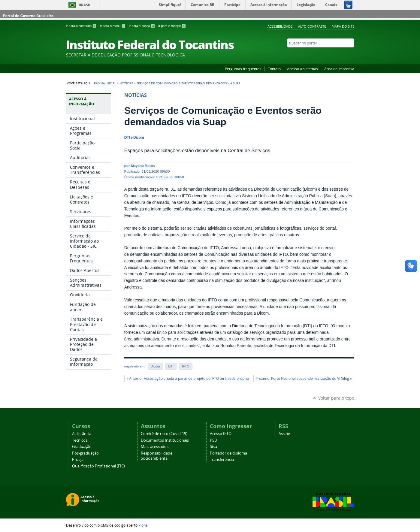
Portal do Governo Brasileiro (28, 16)
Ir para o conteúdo (82, 26)
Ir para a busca (142, 26)
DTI (171, 366)
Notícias (126, 83)
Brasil (85, 5)
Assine (284, 434)
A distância (82, 434)
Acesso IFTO (221, 434)
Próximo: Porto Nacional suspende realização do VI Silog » (304, 378)
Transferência (222, 459)
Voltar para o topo (336, 398)
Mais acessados (155, 447)
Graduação (82, 447)
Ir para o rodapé (172, 26)
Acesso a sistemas (302, 69)
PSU (213, 440)
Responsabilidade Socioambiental (157, 456)
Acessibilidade (280, 26)
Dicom (155, 366)
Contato (274, 69)
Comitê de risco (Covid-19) (164, 434)
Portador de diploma (228, 453)
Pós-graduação (85, 453)
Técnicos (80, 440)
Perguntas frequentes (243, 69)
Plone (143, 525)
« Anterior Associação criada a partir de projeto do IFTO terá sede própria (188, 378)
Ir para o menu (113, 26)
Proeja (78, 459)
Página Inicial (105, 83)
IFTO (186, 366)
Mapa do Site (343, 26)
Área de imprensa (339, 69)
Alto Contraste (312, 26)
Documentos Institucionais (165, 440)
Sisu (213, 447)
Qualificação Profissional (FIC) (98, 466)
